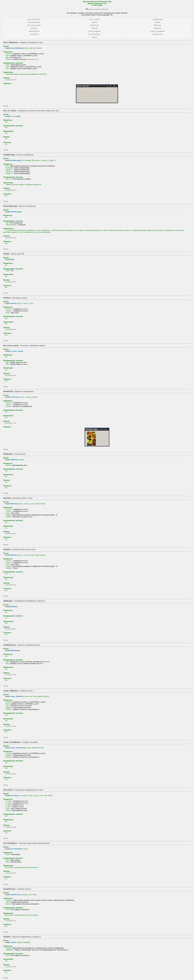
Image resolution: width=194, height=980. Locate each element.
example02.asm (11, 190)
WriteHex (95, 28)
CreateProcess (158, 34)
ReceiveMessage (34, 22)
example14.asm (11, 827)
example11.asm (11, 675)
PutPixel (157, 22)
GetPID (95, 22)
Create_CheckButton (157, 31)
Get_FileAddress (94, 34)
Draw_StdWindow (34, 19)
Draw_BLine (34, 34)
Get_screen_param (34, 25)
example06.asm (11, 375)
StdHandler (158, 28)
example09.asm (11, 585)
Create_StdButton (95, 31)
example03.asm (11, 238)
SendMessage (158, 19)
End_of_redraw (94, 19)
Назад (6, 106)
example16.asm (11, 967)
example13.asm (11, 774)
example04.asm (11, 282)
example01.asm (11, 80)
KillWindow (158, 25)
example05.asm (11, 329)
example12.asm (11, 726)
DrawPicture (95, 25)
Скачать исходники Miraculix (98, 9)
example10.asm (11, 629)
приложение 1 (32, 59)
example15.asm (11, 873)
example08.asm (11, 533)
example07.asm (11, 423)
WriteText (34, 28)
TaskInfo (95, 37)
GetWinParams (34, 31)
